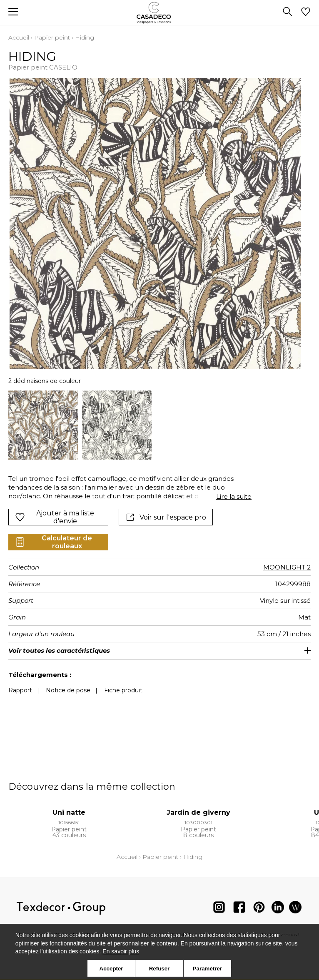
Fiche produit (123, 690)
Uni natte (69, 812)
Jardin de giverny (198, 812)
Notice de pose (68, 690)
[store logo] (160, 13)
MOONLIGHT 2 (287, 567)
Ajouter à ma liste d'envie (55, 517)
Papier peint (52, 37)
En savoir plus (121, 951)
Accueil (19, 37)
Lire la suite (234, 496)
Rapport (20, 690)
